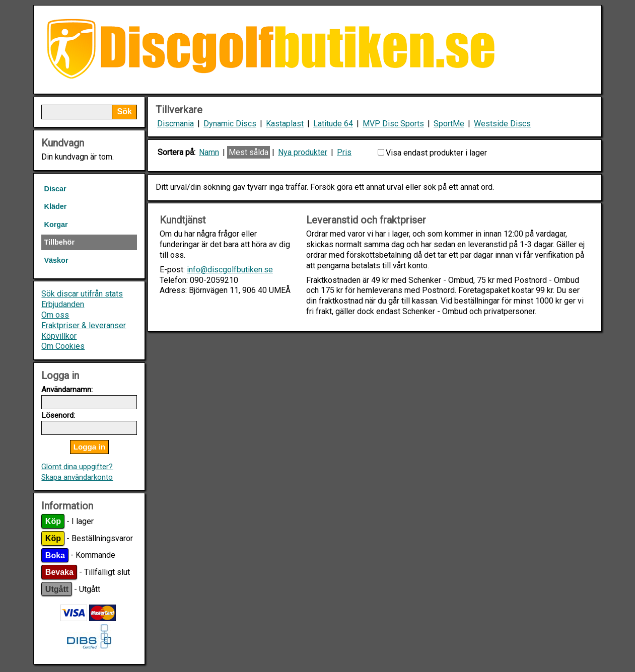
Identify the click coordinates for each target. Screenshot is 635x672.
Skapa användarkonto (77, 477)
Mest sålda (249, 152)
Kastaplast (285, 124)
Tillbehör (59, 242)
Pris (344, 152)
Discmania (175, 124)
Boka (55, 555)
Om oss (55, 315)
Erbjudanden (63, 304)
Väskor (56, 260)
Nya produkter (303, 152)
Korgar (56, 225)
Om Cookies (63, 346)
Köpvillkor (59, 336)
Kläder (55, 206)
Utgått (57, 589)
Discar (55, 189)
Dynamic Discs (230, 124)
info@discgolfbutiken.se (230, 270)
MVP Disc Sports (393, 124)
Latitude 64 (333, 124)
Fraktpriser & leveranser (84, 325)
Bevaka (59, 572)
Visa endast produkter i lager (436, 153)
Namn (209, 152)
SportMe (449, 124)
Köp (53, 521)
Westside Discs (502, 124)
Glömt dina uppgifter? (77, 467)
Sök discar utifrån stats (82, 294)
